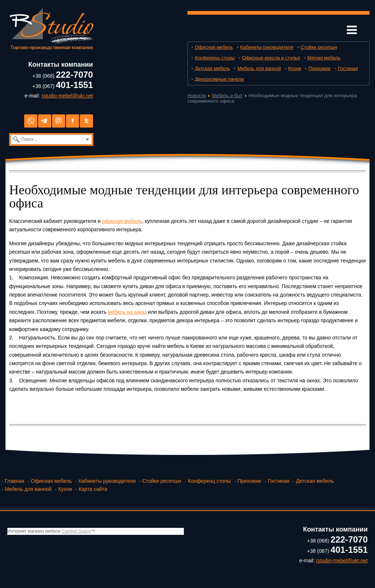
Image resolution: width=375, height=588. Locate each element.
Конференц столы (215, 58)
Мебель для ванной (259, 68)
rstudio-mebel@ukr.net (67, 96)
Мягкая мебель (324, 58)
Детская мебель (212, 68)
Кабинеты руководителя (267, 47)
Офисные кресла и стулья (271, 58)
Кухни (295, 68)
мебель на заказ (127, 312)
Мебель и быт (227, 95)
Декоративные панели (219, 79)
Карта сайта (93, 489)
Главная (14, 481)
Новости (197, 95)
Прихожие (319, 68)
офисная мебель (122, 221)
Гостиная (348, 68)
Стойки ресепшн (319, 47)
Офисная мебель (214, 47)
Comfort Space (76, 531)
